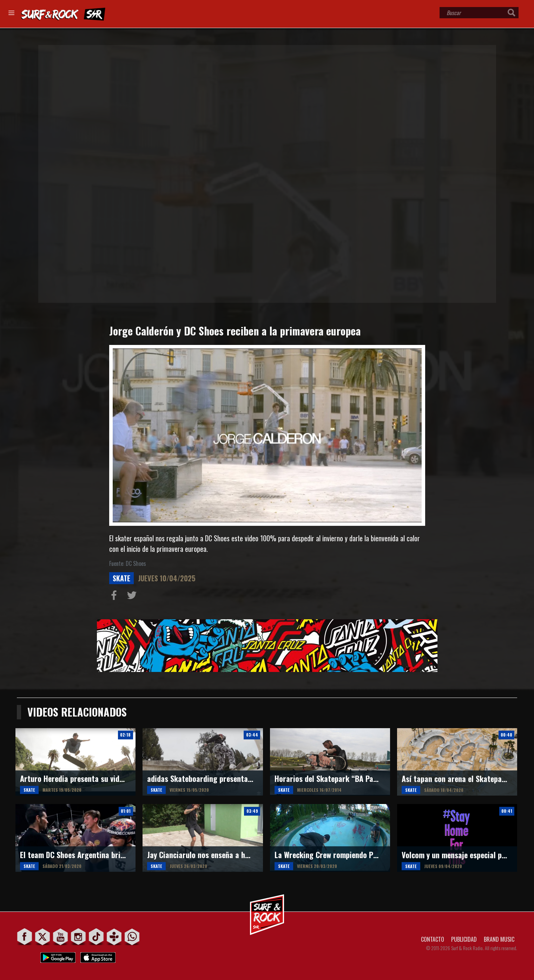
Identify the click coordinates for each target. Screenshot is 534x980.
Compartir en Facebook (116, 597)
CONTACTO (433, 939)
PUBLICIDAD (464, 939)
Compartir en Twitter (133, 597)
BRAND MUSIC (499, 939)
